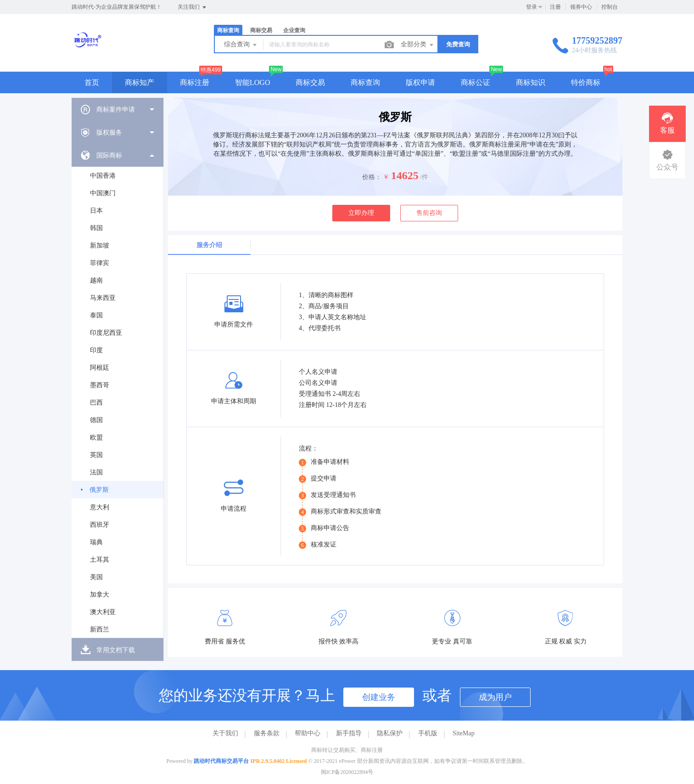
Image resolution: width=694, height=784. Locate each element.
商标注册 (195, 82)
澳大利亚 (103, 612)
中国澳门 (103, 193)
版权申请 (420, 82)
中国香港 (103, 176)
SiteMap (463, 733)
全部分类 (418, 45)
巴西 (96, 403)
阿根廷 (100, 368)
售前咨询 (429, 213)
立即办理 (361, 213)
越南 (96, 280)
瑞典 (96, 542)
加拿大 (100, 595)
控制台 (610, 7)
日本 (96, 211)
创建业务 (379, 697)
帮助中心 (308, 733)
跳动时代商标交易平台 (221, 761)
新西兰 (100, 629)
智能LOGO (252, 82)
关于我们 (225, 733)
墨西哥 (100, 385)
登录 (532, 7)
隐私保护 (390, 733)
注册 (555, 7)
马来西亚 (103, 298)
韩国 (96, 228)
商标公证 (476, 82)
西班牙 (100, 525)
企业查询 (294, 30)
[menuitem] (118, 109)
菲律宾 (100, 263)
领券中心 (581, 7)
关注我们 (193, 7)
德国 (96, 420)
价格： (372, 177)
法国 (96, 472)
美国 (96, 577)
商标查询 (228, 30)
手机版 (428, 733)
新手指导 (349, 733)
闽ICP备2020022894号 (347, 772)
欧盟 (96, 437)
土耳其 (100, 560)
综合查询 (241, 45)
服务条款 (267, 733)
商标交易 (261, 30)
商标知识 (531, 82)
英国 (96, 455)
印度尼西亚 (106, 333)
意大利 (100, 507)
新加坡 (100, 245)
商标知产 (140, 82)
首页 (92, 82)
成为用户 (495, 697)
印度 (96, 350)
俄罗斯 (99, 490)
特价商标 (586, 82)
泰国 (96, 315)
